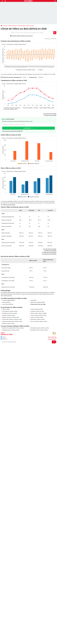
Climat (5, 26)
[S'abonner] (28, 342)
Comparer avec (33, 77)
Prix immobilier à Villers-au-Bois (39, 321)
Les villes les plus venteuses (49, 254)
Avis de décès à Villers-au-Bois (10, 311)
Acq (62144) (33, 300)
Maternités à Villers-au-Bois (38, 319)
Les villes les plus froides (50, 115)
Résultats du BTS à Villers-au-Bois (39, 330)
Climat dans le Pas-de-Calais (38, 304)
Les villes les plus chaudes (50, 114)
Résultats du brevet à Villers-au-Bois (40, 328)
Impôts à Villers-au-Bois (37, 309)
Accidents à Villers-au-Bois (37, 311)
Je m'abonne (27, 128)
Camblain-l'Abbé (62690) (8, 300)
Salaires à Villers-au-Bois (8, 323)
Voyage (3, 337)
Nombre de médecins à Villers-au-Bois (12, 319)
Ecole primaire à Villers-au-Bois (38, 315)
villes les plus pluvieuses (9, 205)
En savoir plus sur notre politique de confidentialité (12, 131)
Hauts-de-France (13, 26)
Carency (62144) (6, 302)
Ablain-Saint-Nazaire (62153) (38, 302)
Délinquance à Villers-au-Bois (10, 313)
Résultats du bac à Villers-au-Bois (11, 330)
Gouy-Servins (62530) (8, 304)
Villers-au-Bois (30, 26)
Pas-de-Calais (22, 26)
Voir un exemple (52, 337)
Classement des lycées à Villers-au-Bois (12, 321)
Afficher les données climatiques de (11, 77)
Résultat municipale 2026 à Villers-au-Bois (13, 328)
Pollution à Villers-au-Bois (9, 315)
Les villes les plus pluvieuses (49, 252)
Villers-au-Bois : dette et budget (39, 313)
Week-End (4, 339)
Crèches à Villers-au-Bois (37, 317)
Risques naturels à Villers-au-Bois (11, 317)
